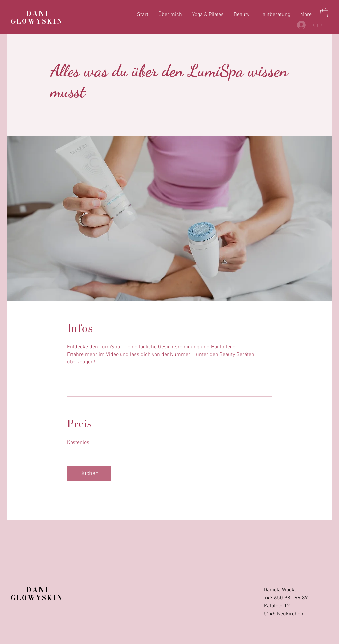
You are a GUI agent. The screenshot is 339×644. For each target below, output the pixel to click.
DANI (30, 13)
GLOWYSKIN (37, 21)
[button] (324, 12)
